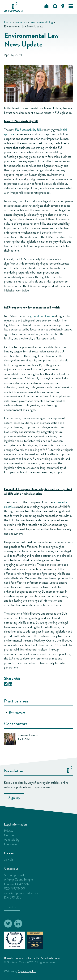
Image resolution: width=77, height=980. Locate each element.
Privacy (9, 831)
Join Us (9, 860)
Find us (12, 907)
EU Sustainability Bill (28, 130)
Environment (17, 713)
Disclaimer (11, 844)
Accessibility (12, 840)
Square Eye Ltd (27, 971)
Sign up (14, 798)
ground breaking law (42, 316)
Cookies (9, 835)
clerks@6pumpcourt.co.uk (21, 893)
